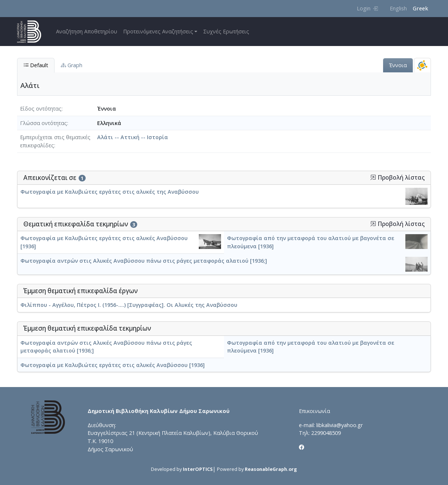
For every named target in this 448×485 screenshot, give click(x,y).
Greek (420, 8)
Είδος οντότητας (41, 109)
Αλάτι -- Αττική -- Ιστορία (133, 137)
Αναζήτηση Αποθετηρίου (87, 31)
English (398, 8)
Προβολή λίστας (397, 178)
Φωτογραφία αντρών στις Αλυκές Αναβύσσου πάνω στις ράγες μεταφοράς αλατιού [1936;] (144, 261)
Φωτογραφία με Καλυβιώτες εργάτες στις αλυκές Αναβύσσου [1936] (113, 365)
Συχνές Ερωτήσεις (226, 31)
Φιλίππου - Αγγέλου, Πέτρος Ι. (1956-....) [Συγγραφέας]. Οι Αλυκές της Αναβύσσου (129, 305)
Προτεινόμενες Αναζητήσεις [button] (158, 31)
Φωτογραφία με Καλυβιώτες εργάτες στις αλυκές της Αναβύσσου (110, 192)
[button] (373, 177)
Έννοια (398, 65)
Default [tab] (36, 65)
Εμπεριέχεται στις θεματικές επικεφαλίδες (55, 141)
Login (367, 8)
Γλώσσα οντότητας (44, 123)
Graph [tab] (72, 65)
